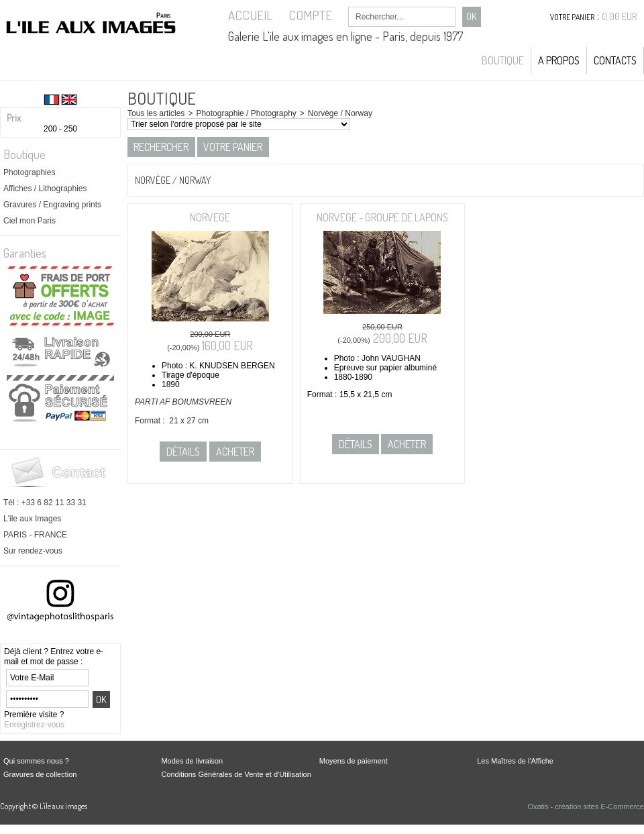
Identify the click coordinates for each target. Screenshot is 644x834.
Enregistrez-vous (34, 725)
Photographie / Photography (246, 113)
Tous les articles (156, 113)
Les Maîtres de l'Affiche (515, 761)
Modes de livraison (192, 761)
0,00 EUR (620, 16)
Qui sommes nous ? (36, 761)
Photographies (29, 172)
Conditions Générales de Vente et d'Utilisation (236, 774)
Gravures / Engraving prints (52, 205)
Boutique (503, 60)
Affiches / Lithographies (45, 189)
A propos (559, 60)
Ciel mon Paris (30, 221)
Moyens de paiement (354, 761)
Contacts (615, 60)
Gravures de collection (40, 774)
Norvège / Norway (340, 113)
